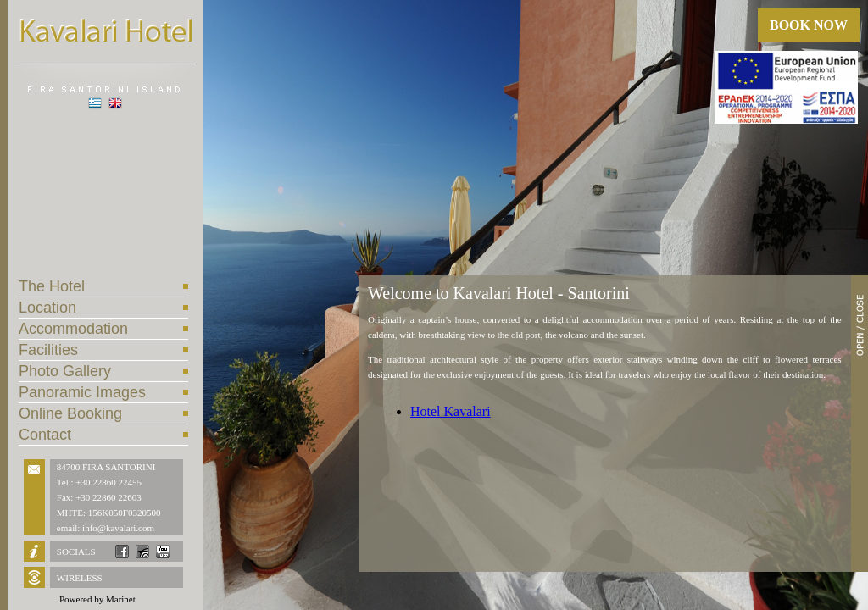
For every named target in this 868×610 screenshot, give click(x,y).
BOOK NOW (809, 25)
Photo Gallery (65, 371)
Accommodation (73, 329)
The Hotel (52, 286)
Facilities (48, 350)
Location (47, 308)
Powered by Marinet (97, 599)
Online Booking (70, 413)
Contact (45, 435)
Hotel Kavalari (451, 411)
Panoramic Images (82, 392)
